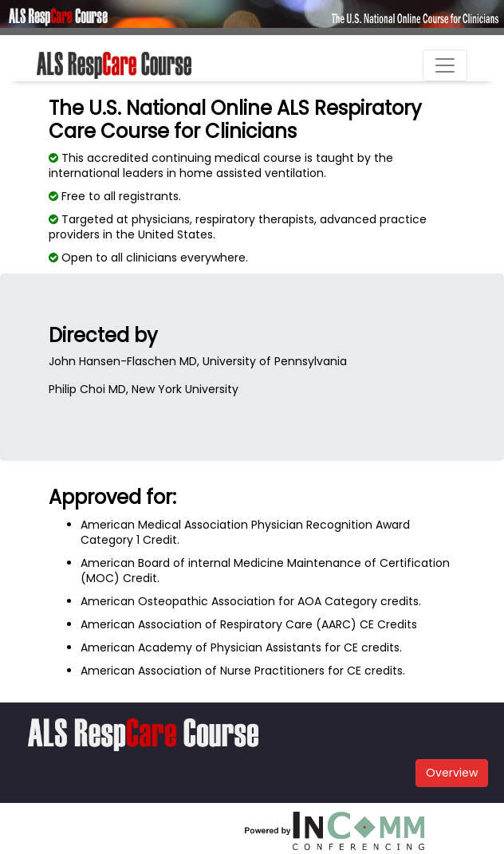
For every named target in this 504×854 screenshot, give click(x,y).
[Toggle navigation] (445, 65)
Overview (452, 773)
